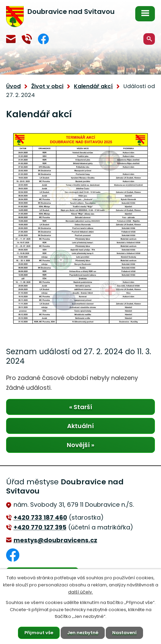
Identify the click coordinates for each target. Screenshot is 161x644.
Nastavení (124, 633)
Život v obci (47, 86)
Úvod (13, 86)
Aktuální (80, 426)
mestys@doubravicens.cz (11, 39)
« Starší (81, 407)
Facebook (43, 39)
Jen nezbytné (83, 633)
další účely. (80, 592)
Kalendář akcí (93, 86)
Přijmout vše (39, 633)
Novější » (80, 445)
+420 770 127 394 (27, 39)
